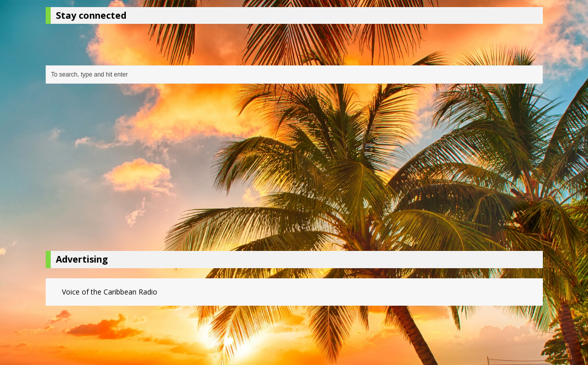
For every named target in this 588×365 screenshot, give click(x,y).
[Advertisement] (294, 170)
